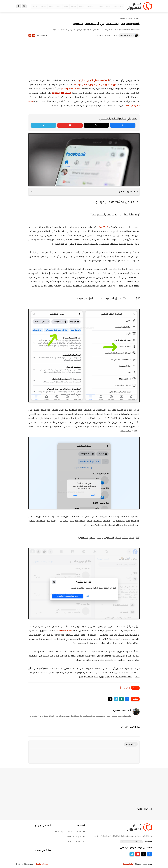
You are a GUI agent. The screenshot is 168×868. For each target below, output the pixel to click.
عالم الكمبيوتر (128, 864)
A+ (34, 35)
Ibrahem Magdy (42, 864)
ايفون (51, 6)
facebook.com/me (64, 631)
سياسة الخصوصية (77, 842)
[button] (127, 699)
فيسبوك (90, 6)
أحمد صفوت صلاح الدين (127, 35)
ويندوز (108, 6)
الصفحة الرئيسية (134, 18)
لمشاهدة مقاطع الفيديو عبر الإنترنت (93, 80)
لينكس (73, 6)
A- (30, 35)
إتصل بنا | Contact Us (76, 836)
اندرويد (59, 6)
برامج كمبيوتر (118, 6)
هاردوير (35, 6)
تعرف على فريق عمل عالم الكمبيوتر (70, 831)
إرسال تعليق (131, 744)
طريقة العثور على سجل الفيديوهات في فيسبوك (95, 84)
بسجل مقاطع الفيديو (70, 89)
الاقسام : (149, 842)
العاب (66, 6)
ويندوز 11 (100, 6)
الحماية (82, 6)
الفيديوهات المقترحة (61, 93)
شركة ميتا (103, 227)
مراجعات (43, 6)
